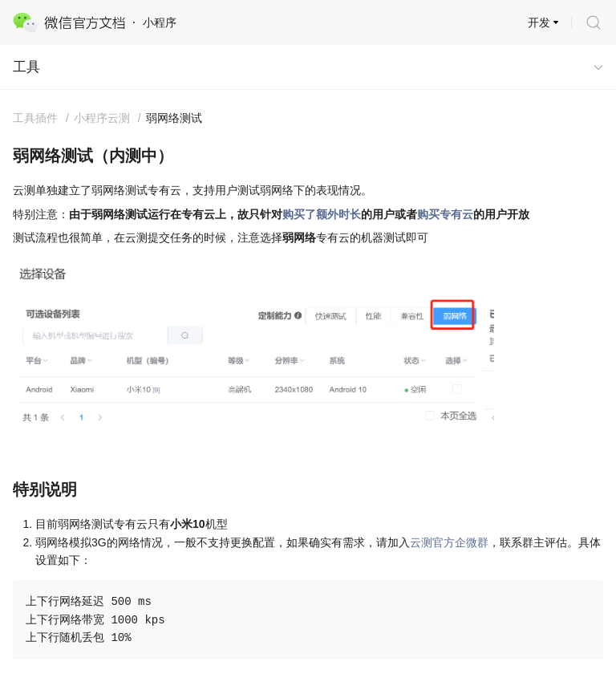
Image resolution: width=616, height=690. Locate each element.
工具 (26, 67)
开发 (539, 22)
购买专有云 (445, 214)
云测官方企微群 (449, 542)
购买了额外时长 (322, 214)
